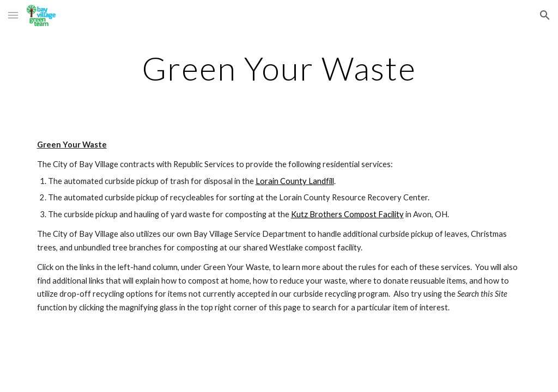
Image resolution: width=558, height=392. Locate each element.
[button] (13, 15)
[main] (279, 68)
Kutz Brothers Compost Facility (347, 214)
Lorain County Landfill (295, 181)
